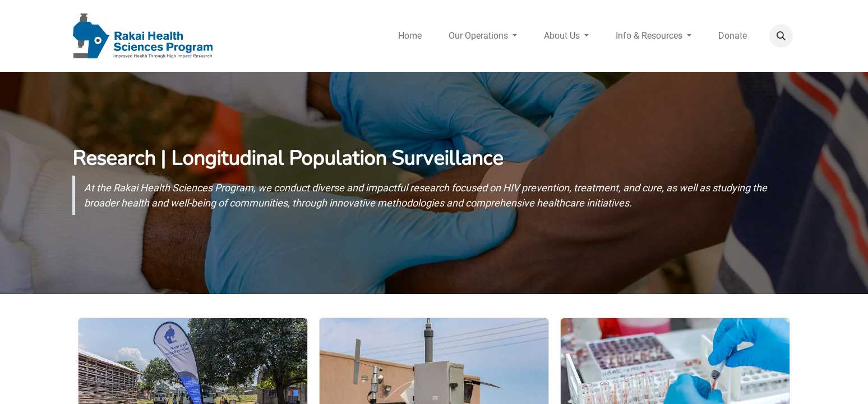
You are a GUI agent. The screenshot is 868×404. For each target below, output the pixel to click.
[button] (781, 36)
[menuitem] (410, 36)
